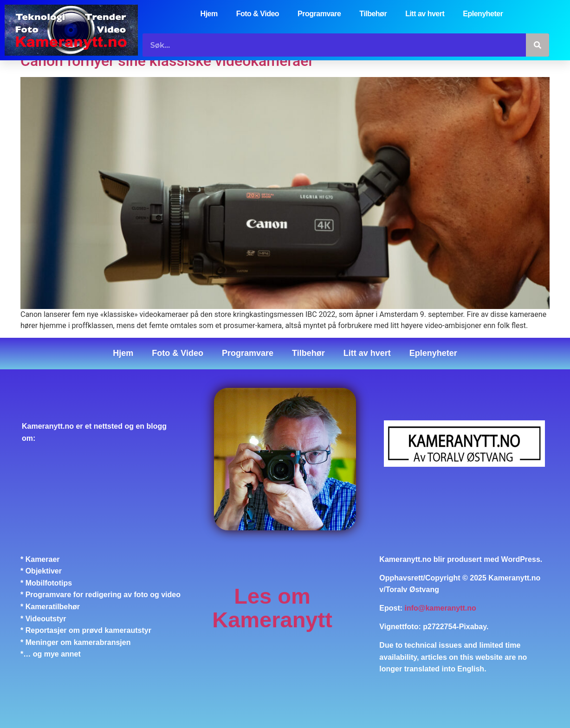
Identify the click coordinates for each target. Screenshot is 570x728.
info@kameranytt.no (440, 608)
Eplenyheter (483, 14)
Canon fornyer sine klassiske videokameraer (167, 61)
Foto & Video (258, 14)
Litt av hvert (425, 14)
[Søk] (538, 45)
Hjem (209, 14)
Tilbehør (373, 14)
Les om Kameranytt (272, 608)
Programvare (319, 14)
